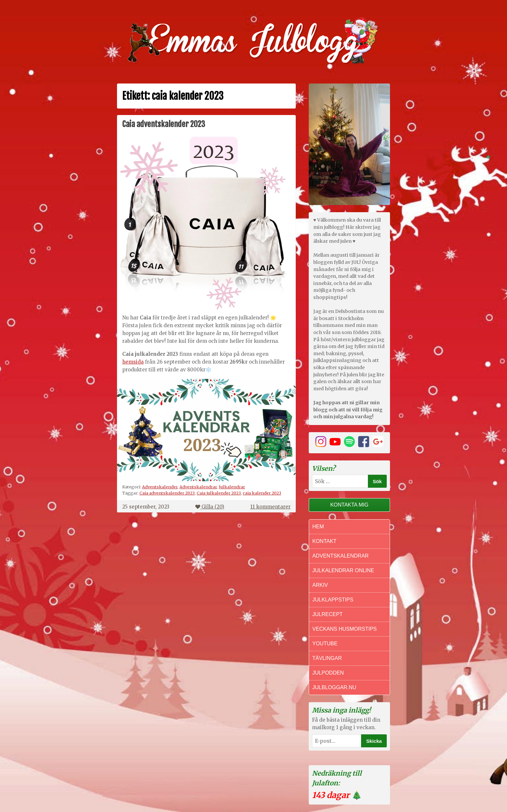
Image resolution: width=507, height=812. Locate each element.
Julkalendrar (232, 487)
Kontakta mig (349, 505)
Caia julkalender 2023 (219, 493)
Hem (318, 527)
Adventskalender (160, 487)
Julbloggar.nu (334, 687)
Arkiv (320, 585)
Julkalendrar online (343, 570)
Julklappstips (333, 600)
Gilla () (210, 507)
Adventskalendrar (198, 487)
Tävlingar (327, 658)
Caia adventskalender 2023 (164, 124)
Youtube (325, 644)
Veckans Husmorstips (344, 629)
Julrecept (327, 614)
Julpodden (328, 673)
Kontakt (324, 541)
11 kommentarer (270, 507)
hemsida (133, 362)
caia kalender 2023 (262, 493)
